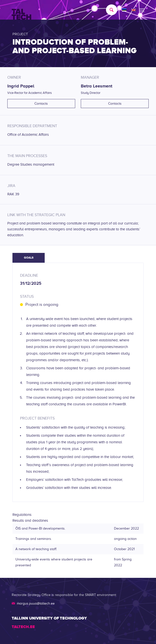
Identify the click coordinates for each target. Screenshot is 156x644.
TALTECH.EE (23, 627)
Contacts (41, 104)
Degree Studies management (31, 164)
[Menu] (142, 10)
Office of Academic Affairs (28, 135)
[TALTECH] (65, 10)
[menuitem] (109, 10)
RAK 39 (13, 194)
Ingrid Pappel (21, 86)
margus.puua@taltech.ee (36, 603)
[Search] (109, 10)
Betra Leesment (97, 86)
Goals (29, 258)
